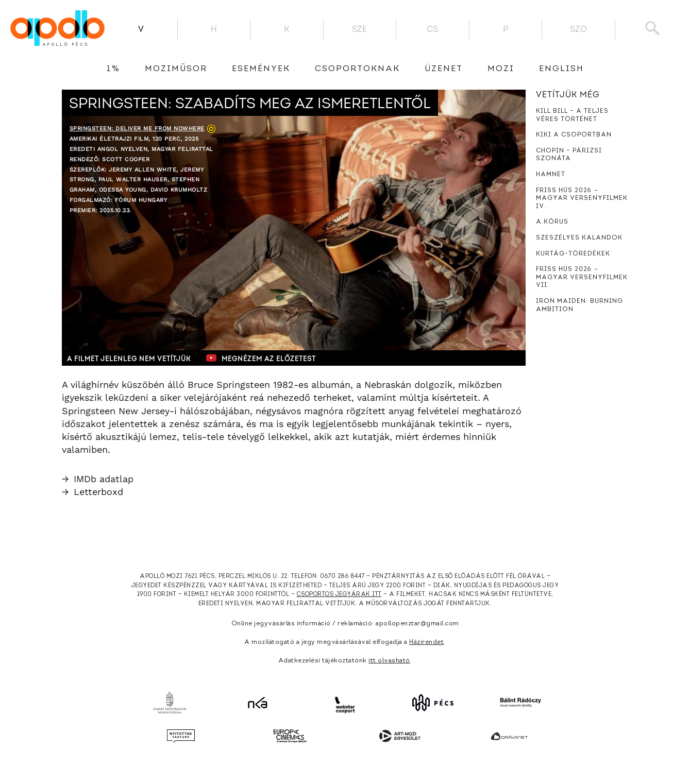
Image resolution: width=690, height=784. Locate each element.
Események (261, 69)
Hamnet (551, 175)
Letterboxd (92, 492)
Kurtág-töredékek (573, 254)
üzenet (444, 69)
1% (113, 69)
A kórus (552, 222)
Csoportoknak (357, 69)
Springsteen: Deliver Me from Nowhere (137, 129)
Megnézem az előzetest (262, 358)
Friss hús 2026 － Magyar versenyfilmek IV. (582, 199)
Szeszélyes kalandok (579, 238)
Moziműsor (176, 69)
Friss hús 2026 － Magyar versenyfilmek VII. (582, 277)
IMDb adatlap (98, 479)
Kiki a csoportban (574, 135)
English (561, 69)
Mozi (501, 69)
